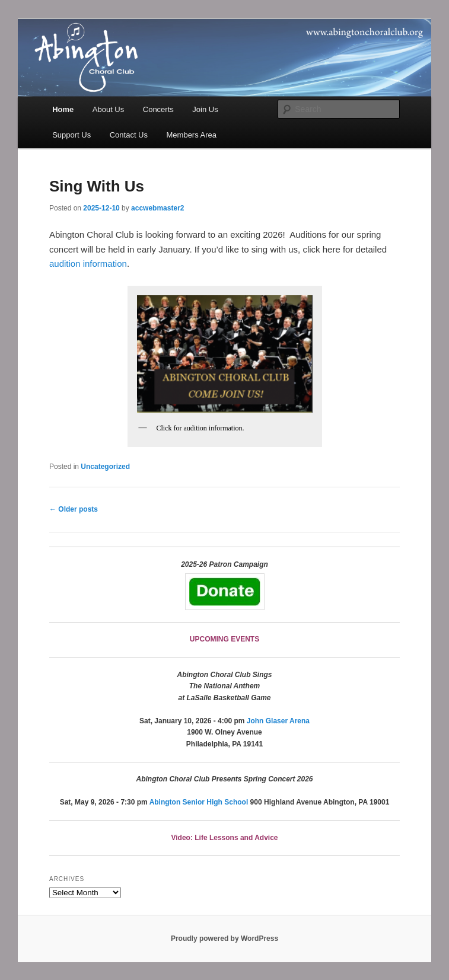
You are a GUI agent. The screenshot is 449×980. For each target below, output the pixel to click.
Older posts (74, 509)
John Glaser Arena (278, 721)
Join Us (205, 109)
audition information (88, 264)
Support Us (71, 135)
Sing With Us (97, 186)
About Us (108, 109)
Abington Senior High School (199, 802)
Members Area (192, 135)
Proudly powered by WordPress (224, 938)
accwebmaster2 (157, 208)
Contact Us (129, 135)
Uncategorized (105, 467)
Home (63, 109)
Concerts (158, 109)
